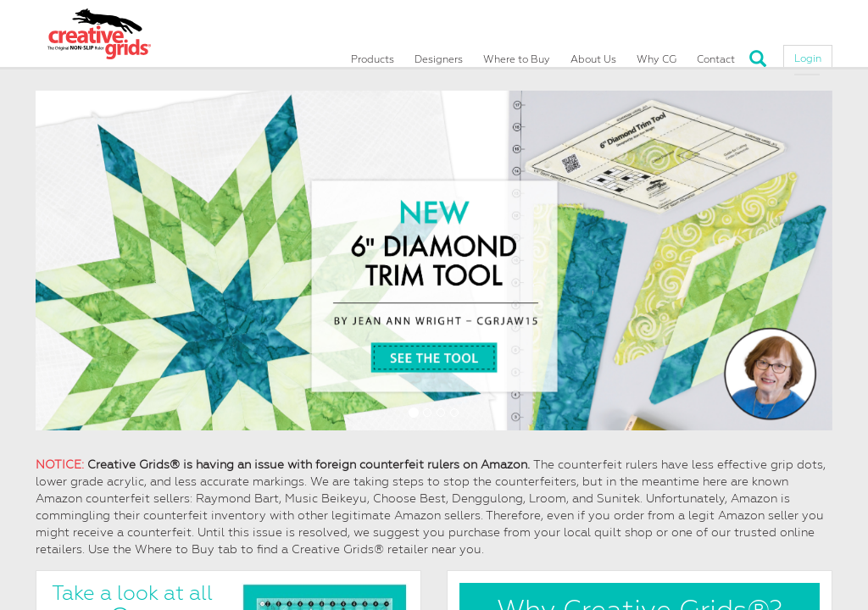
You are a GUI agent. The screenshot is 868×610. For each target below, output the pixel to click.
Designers (439, 53)
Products (373, 53)
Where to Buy (517, 53)
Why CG (657, 53)
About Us (593, 53)
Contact (716, 53)
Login (808, 52)
